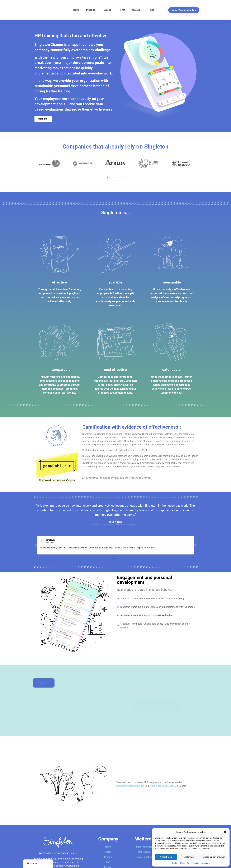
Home (76, 10)
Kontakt (137, 10)
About (109, 10)
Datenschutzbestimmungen (130, 786)
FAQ (123, 10)
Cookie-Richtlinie (179, 863)
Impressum (205, 863)
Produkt (92, 10)
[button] (225, 832)
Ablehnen (189, 857)
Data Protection (193, 863)
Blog (152, 10)
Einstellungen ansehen (214, 857)
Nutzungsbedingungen (162, 786)
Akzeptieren (166, 857)
